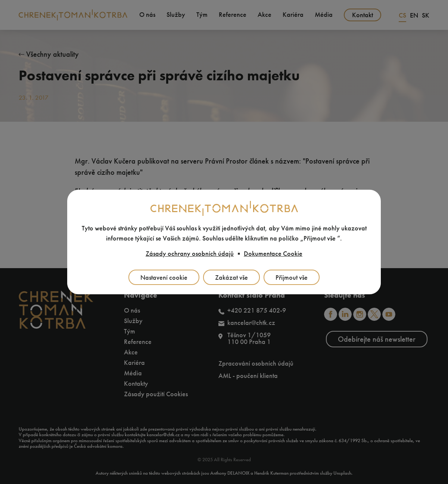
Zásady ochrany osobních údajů (190, 254)
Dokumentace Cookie (273, 254)
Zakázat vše (231, 277)
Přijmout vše (292, 277)
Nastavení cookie (164, 277)
